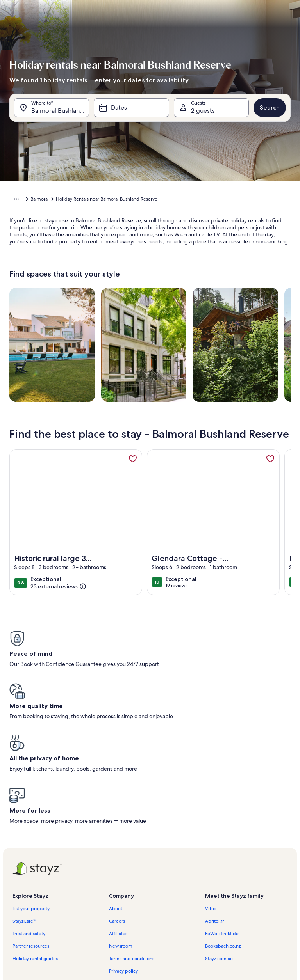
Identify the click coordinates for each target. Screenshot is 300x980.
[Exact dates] (81, 926)
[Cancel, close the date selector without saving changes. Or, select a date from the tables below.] (69, 30)
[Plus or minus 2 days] (141, 926)
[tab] (103, 49)
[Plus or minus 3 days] (171, 926)
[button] (70, 133)
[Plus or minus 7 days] (201, 926)
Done (150, 947)
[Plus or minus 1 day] (112, 926)
